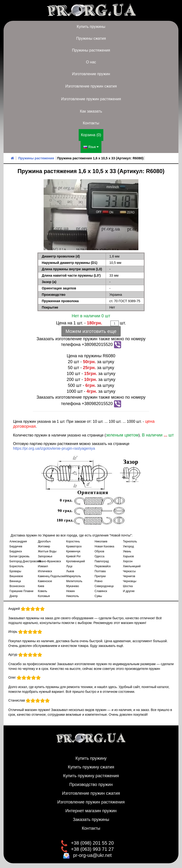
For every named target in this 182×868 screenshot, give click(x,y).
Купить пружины (91, 27)
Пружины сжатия (91, 38)
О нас (91, 62)
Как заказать (91, 111)
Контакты (91, 123)
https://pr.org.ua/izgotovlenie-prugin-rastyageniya (54, 448)
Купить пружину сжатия (91, 767)
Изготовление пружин (91, 74)
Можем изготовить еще (91, 331)
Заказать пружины (91, 820)
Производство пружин (91, 785)
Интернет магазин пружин (91, 811)
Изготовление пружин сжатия (91, 86)
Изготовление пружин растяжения (91, 99)
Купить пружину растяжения (91, 776)
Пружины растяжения (91, 50)
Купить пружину (91, 758)
